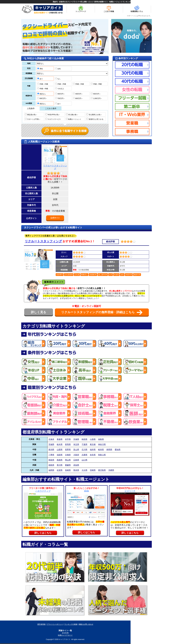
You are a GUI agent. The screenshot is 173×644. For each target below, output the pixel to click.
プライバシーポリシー (55, 624)
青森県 (60, 439)
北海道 (51, 439)
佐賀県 (60, 470)
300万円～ (60, 94)
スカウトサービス (53, 119)
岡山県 (68, 460)
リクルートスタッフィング (43, 241)
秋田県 (84, 439)
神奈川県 (102, 444)
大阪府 (76, 455)
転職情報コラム (137, 9)
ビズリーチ (130, 491)
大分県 (84, 470)
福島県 (101, 439)
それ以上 (60, 88)
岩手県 (68, 439)
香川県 (60, 465)
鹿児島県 (102, 470)
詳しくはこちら (43, 533)
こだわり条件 (51, 108)
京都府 (68, 455)
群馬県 (68, 444)
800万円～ (78, 98)
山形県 (93, 439)
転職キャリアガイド (65, 635)
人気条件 (31, 108)
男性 (40, 69)
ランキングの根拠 (71, 624)
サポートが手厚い (33, 119)
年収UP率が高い (53, 115)
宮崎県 (93, 470)
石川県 (84, 450)
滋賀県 (60, 455)
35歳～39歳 (96, 84)
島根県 (60, 460)
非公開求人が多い (94, 115)
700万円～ (60, 98)
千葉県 (84, 444)
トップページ (81, 9)
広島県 (76, 460)
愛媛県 (68, 465)
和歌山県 (102, 455)
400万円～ (78, 94)
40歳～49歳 (43, 88)
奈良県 (93, 455)
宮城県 (76, 439)
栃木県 (60, 444)
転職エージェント (74, 119)
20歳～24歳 (43, 84)
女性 (58, 69)
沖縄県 (111, 470)
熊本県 (76, 470)
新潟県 (51, 450)
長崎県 (68, 470)
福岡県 (51, 470)
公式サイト (55, 218)
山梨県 (60, 450)
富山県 (76, 450)
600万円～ (42, 98)
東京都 (93, 444)
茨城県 (51, 444)
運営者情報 (41, 624)
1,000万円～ (97, 98)
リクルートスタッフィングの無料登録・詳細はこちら (102, 312)
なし (58, 79)
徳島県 (51, 465)
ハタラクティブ (43, 491)
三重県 (51, 455)
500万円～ (96, 94)
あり (40, 79)
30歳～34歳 (78, 84)
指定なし (42, 94)
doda (86, 491)
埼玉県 (76, 444)
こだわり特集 (109, 9)
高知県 (76, 465)
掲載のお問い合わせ (86, 624)
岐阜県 (101, 450)
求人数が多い (72, 115)
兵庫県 (84, 455)
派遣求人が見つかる (95, 119)
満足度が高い (31, 115)
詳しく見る (39, 312)
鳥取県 (51, 460)
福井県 (93, 450)
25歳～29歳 (61, 84)
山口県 (84, 460)
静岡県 (109, 450)
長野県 (68, 450)
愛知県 (118, 450)
